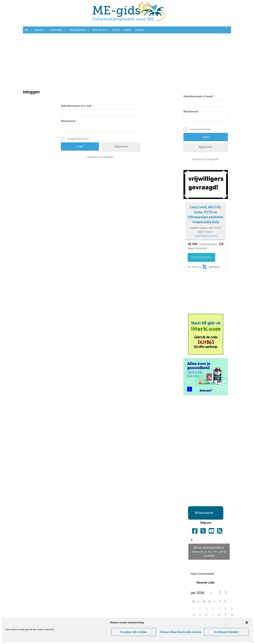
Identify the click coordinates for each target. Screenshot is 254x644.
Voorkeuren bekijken (226, 632)
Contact (139, 30)
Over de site (101, 30)
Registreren (121, 146)
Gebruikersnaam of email (199, 96)
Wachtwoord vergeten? (101, 157)
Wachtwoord (69, 121)
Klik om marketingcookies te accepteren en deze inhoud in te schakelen (209, 552)
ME (28, 30)
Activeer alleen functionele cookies (180, 632)
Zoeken (127, 30)
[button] (247, 623)
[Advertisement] (127, 62)
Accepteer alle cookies (134, 632)
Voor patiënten (79, 30)
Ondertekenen (201, 257)
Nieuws (41, 30)
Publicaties (58, 30)
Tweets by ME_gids (209, 552)
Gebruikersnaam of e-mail (77, 106)
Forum (116, 30)
